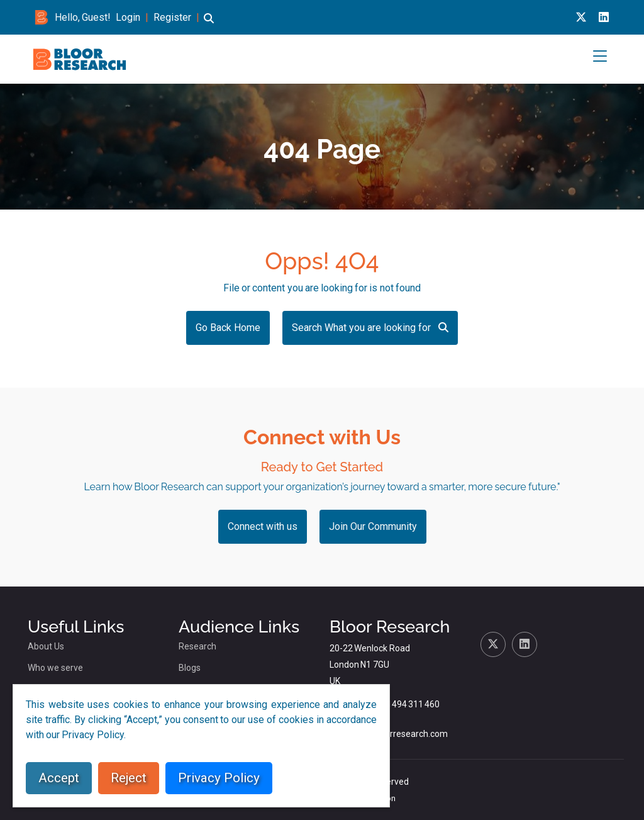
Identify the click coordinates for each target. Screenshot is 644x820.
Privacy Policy (219, 778)
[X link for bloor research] (581, 17)
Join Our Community (373, 526)
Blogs (190, 668)
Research (197, 646)
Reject (129, 778)
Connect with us (263, 526)
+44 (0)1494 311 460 (399, 704)
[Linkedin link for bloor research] (604, 17)
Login (128, 17)
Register (172, 17)
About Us (46, 646)
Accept (59, 778)
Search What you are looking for (370, 328)
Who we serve (55, 668)
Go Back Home (228, 328)
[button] (209, 24)
